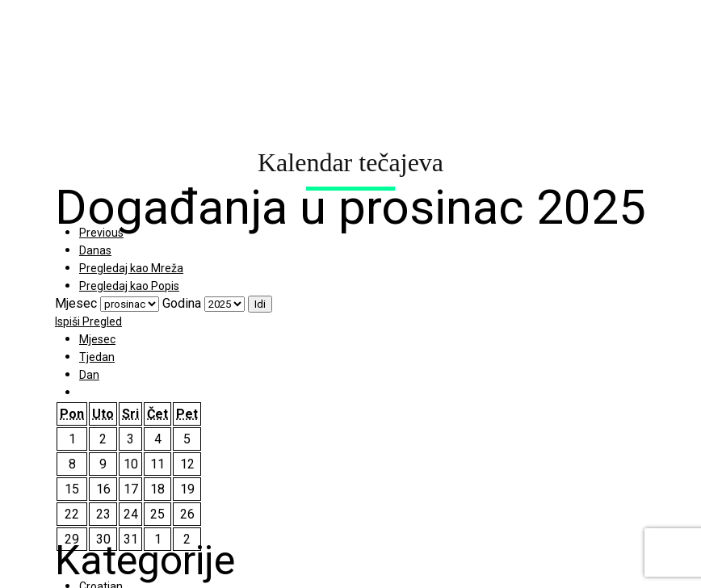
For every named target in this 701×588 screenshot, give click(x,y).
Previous (101, 233)
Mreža (131, 268)
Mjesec (76, 303)
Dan (89, 375)
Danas (95, 250)
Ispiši (88, 321)
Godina (182, 303)
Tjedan (97, 357)
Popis (129, 286)
